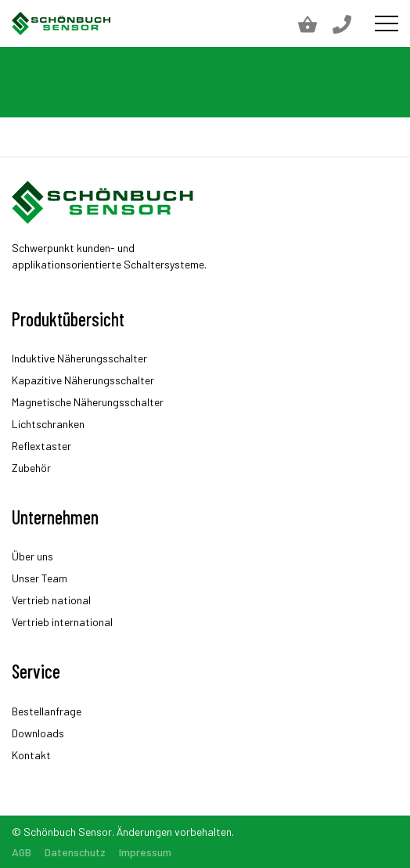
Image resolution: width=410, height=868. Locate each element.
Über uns (32, 556)
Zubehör (31, 468)
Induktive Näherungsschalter (79, 358)
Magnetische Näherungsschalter (88, 402)
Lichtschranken (48, 424)
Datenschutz (75, 852)
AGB (22, 852)
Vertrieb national (51, 600)
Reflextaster (41, 446)
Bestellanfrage (47, 711)
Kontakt (31, 755)
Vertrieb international (62, 622)
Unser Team (40, 578)
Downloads (38, 733)
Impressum (145, 852)
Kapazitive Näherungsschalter (83, 380)
